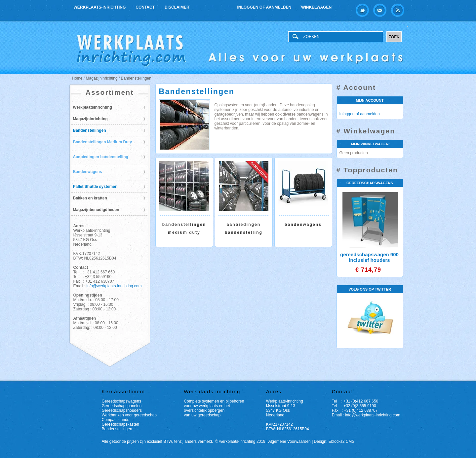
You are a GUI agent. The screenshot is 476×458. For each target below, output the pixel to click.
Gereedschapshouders (122, 410)
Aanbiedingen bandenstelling (101, 157)
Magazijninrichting (90, 119)
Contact (145, 7)
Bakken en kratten (90, 198)
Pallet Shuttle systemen (95, 187)
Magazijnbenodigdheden (96, 210)
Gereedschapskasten (120, 424)
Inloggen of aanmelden (264, 7)
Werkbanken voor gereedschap (129, 415)
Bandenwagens (88, 172)
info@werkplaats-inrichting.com (114, 286)
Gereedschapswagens (121, 401)
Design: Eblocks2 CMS (334, 441)
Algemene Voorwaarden (290, 441)
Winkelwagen (316, 7)
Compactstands (116, 420)
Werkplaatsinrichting (93, 107)
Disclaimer (177, 7)
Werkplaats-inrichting (100, 7)
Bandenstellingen (90, 130)
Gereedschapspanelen (122, 406)
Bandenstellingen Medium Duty (103, 142)
